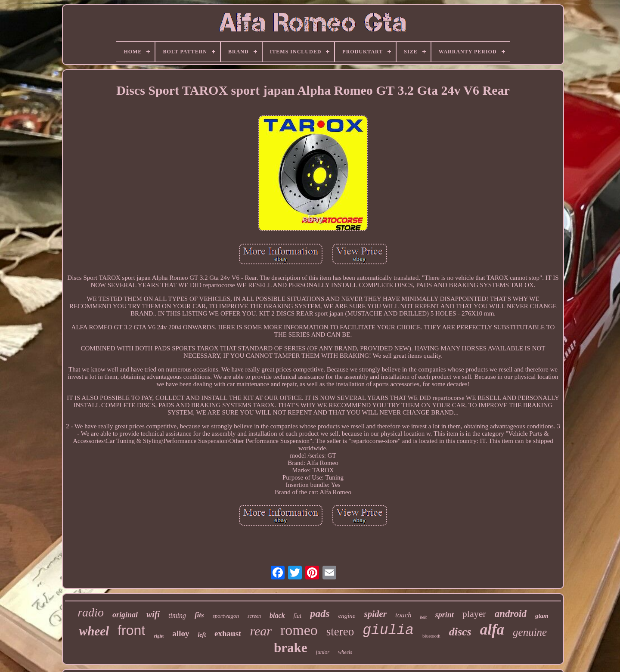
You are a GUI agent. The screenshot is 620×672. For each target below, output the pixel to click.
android (511, 614)
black (277, 615)
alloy (181, 633)
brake (291, 648)
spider (376, 614)
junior (323, 652)
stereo (340, 632)
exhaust (228, 633)
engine (347, 616)
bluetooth (431, 636)
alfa (492, 630)
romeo (299, 630)
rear (261, 631)
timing (177, 615)
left (202, 635)
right (159, 636)
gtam (542, 616)
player (474, 614)
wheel (94, 631)
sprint (445, 615)
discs (460, 632)
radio (91, 612)
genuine (530, 632)
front (131, 630)
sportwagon (226, 616)
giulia (388, 630)
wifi (153, 614)
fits (199, 615)
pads (320, 613)
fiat (298, 616)
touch (403, 615)
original (125, 615)
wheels (345, 652)
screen (254, 616)
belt (423, 617)
